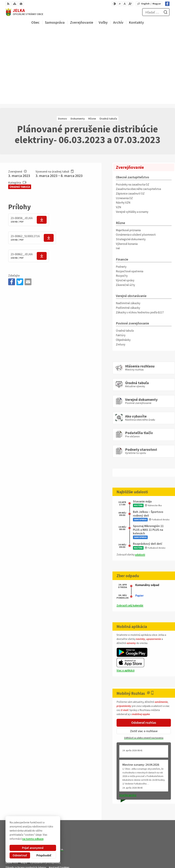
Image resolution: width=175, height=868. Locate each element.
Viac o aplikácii (126, 597)
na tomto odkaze (31, 839)
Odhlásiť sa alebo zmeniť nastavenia (144, 664)
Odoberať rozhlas (144, 649)
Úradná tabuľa (20, 113)
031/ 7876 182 (156, 852)
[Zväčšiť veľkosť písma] (130, 4)
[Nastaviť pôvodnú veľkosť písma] (125, 4)
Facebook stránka (159, 860)
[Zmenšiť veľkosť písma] (120, 4)
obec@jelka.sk (156, 856)
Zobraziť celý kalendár (130, 532)
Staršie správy (128, 721)
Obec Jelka (31, 779)
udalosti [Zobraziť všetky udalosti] (140, 481)
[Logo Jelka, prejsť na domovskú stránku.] (24, 12)
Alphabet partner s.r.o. (50, 776)
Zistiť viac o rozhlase (144, 657)
